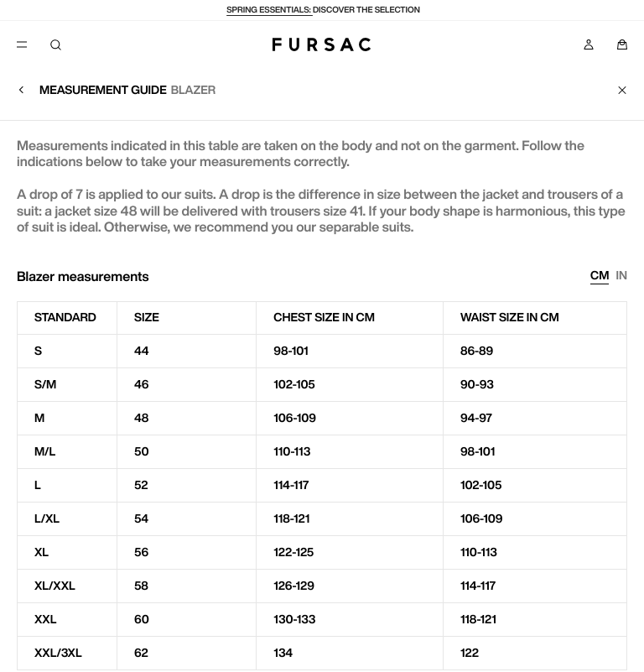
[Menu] (22, 44)
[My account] (589, 44)
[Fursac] (322, 44)
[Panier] (622, 44)
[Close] (622, 90)
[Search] (55, 44)
